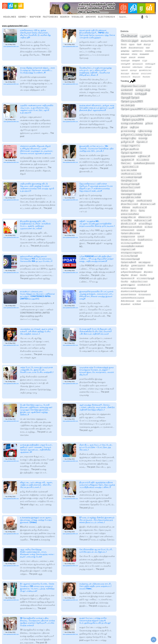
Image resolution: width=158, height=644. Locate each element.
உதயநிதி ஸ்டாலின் (131, 197)
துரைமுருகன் (149, 301)
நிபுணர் (134, 275)
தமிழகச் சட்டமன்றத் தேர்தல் (136, 135)
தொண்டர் (142, 142)
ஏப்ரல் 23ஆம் (145, 224)
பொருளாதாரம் (145, 295)
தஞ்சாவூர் (133, 70)
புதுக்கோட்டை (137, 51)
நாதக (139, 301)
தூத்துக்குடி (125, 51)
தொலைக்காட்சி (128, 278)
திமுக (124, 127)
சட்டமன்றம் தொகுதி (145, 278)
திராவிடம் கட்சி (129, 224)
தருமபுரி (132, 57)
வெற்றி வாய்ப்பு (145, 240)
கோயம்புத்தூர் (130, 41)
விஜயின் (125, 275)
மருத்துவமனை (128, 237)
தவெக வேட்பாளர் (131, 187)
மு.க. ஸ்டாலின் (129, 170)
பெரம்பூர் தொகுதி (130, 184)
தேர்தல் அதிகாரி (129, 262)
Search (65, 17)
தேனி (139, 44)
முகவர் (141, 237)
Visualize (78, 17)
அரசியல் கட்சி (140, 207)
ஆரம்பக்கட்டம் (130, 167)
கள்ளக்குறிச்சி (126, 64)
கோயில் (124, 282)
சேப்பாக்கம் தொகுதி (130, 259)
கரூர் (148, 48)
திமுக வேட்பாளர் (129, 204)
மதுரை (132, 44)
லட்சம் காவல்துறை (128, 288)
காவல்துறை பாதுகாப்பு (131, 253)
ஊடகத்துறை (144, 262)
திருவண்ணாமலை (136, 48)
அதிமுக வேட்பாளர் (139, 282)
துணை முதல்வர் (138, 266)
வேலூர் (124, 57)
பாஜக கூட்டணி (128, 249)
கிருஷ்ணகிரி (144, 54)
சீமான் (150, 265)
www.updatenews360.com (11, 46)
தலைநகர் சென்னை (128, 295)
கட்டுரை (149, 227)
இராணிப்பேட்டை (145, 70)
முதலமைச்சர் (128, 156)
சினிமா (125, 211)
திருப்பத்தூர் (125, 74)
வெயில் (143, 275)
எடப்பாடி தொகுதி (129, 256)
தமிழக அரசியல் (130, 149)
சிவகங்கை (146, 77)
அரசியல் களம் (144, 201)
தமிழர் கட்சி (127, 142)
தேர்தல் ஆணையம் (131, 153)
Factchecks (50, 17)
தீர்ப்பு (133, 211)
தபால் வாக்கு (128, 131)
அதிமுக (134, 127)
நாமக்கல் (141, 57)
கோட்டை (126, 163)
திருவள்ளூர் (126, 67)
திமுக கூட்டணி (148, 204)
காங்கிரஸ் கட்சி (144, 285)
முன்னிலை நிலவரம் (144, 163)
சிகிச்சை (126, 207)
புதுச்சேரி (145, 36)
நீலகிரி (124, 48)
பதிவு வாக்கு (145, 131)
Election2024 (107, 17)
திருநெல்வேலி (147, 41)
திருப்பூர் (147, 44)
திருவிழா (125, 266)
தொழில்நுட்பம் (129, 180)
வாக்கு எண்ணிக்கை (132, 123)
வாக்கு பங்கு (143, 90)
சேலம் (124, 44)
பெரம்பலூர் (125, 61)
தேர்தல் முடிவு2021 (132, 101)
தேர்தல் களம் (128, 191)
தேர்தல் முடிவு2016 (133, 120)
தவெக (149, 123)
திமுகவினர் (126, 304)
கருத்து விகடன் (128, 217)
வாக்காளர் (127, 90)
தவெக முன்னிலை (130, 214)
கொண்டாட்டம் (128, 240)
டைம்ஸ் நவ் (128, 105)
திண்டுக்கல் (125, 54)
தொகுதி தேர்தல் (130, 98)
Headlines (10, 17)
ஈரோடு (135, 54)
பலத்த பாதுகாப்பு (130, 145)
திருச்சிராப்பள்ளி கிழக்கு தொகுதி (134, 291)
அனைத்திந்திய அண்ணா (132, 246)
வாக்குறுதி (141, 94)
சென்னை (129, 36)
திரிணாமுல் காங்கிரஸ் (132, 227)
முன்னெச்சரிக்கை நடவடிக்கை (132, 298)
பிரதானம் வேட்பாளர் (133, 86)
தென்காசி (124, 70)
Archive (91, 17)
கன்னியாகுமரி (150, 64)
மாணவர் (141, 230)
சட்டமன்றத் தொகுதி (131, 177)
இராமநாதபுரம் (138, 64)
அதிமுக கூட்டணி (143, 220)
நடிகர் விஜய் (127, 201)
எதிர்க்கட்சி (144, 156)
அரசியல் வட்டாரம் (131, 174)
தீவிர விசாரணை (128, 301)
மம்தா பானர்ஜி (136, 269)
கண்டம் (124, 269)
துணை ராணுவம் (128, 285)
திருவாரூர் (135, 74)
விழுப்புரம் (136, 77)
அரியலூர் (148, 67)
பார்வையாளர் (128, 230)
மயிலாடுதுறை (137, 67)
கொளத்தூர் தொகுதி (131, 194)
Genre (22, 17)
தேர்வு (142, 211)
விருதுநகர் (136, 61)
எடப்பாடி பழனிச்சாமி (131, 243)
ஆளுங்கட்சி (127, 160)
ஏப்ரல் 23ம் (126, 220)
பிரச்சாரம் (127, 94)
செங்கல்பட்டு (126, 77)
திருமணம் (148, 272)
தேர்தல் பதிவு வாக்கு (130, 233)
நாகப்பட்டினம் (146, 74)
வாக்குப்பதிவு (128, 138)
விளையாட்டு (145, 217)
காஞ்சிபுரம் (149, 51)
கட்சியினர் (137, 304)
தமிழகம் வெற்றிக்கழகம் (131, 272)
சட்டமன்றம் (143, 160)
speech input (142, 17)
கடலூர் (145, 61)
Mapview (35, 17)
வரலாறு (143, 138)
